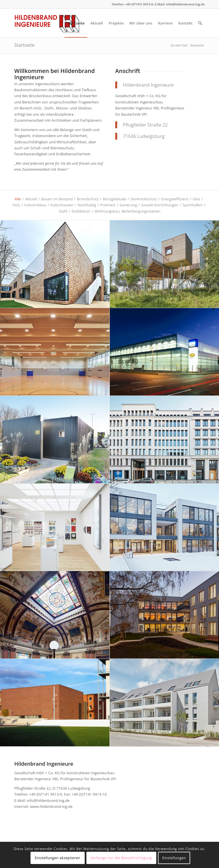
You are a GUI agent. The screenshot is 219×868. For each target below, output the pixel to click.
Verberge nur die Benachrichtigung (121, 858)
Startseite (24, 45)
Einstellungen (174, 858)
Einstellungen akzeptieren (57, 858)
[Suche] (200, 23)
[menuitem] (76, 23)
